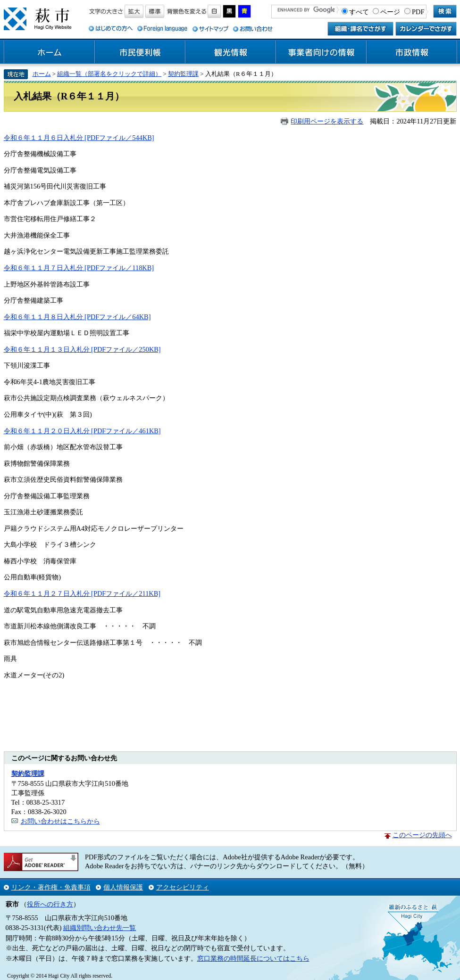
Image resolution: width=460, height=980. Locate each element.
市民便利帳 (140, 52)
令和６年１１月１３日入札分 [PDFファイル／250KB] (82, 349)
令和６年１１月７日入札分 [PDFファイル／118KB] (79, 268)
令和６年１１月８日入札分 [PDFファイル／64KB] (77, 317)
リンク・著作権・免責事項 (51, 887)
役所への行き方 (50, 904)
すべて (359, 12)
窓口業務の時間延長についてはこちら (253, 958)
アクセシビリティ (183, 887)
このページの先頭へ (422, 835)
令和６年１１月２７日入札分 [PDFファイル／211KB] (82, 593)
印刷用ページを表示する (327, 121)
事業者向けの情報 (321, 52)
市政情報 (412, 52)
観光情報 (231, 52)
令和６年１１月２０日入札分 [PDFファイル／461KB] (82, 431)
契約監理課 (183, 74)
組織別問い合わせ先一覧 (100, 928)
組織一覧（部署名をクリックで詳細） (109, 74)
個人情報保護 (123, 887)
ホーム (50, 52)
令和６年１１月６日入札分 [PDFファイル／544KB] (79, 138)
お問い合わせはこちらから (60, 821)
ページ (390, 12)
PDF (418, 12)
